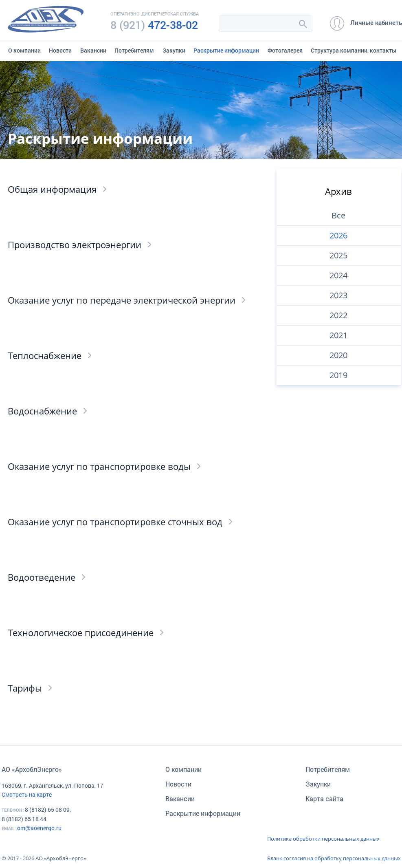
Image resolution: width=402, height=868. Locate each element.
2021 (338, 335)
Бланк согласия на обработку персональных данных (334, 858)
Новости (60, 50)
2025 (338, 255)
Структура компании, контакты (354, 50)
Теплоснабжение (45, 355)
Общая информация (52, 189)
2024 (338, 275)
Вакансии (93, 50)
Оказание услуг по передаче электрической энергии (122, 300)
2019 (338, 375)
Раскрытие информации (226, 50)
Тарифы (25, 688)
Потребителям (134, 50)
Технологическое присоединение (81, 632)
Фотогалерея (285, 50)
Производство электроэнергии (75, 245)
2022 (338, 315)
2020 (338, 355)
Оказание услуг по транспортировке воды (99, 466)
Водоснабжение (42, 411)
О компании (24, 50)
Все (338, 215)
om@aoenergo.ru (39, 828)
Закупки (174, 50)
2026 (338, 235)
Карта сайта (324, 799)
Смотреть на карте (27, 794)
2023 (338, 295)
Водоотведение (42, 577)
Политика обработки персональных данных (323, 839)
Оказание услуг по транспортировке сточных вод (115, 522)
